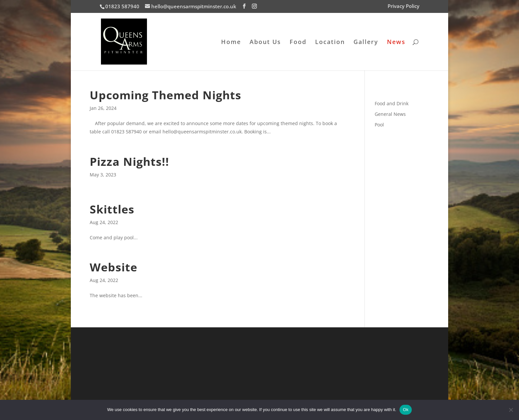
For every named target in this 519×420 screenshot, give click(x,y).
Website (114, 267)
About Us (265, 43)
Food (298, 43)
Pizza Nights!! (129, 162)
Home (231, 43)
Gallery (366, 43)
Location (330, 43)
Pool (379, 125)
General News (390, 114)
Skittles (112, 209)
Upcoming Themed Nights (165, 95)
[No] (511, 410)
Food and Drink (392, 103)
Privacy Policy (403, 6)
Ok (406, 410)
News (396, 43)
